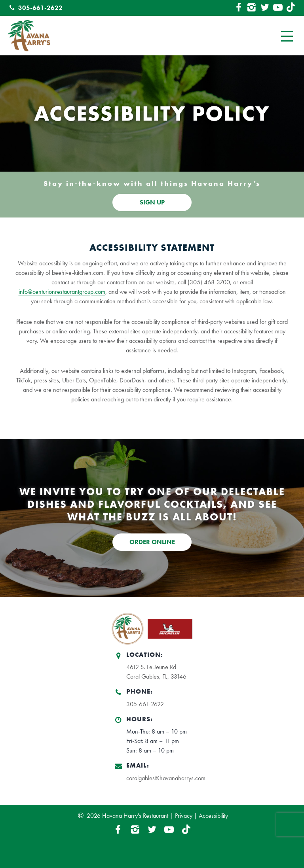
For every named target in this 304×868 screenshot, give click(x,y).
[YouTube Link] (278, 8)
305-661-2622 (35, 8)
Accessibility (213, 816)
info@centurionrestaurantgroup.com (62, 292)
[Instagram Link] (252, 8)
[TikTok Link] (291, 8)
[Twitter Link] (265, 8)
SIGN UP (152, 202)
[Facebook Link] (239, 8)
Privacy (184, 816)
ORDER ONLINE (152, 542)
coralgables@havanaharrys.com (166, 778)
